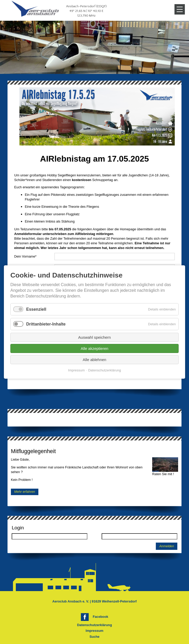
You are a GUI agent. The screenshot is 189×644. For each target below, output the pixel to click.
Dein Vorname (25, 257)
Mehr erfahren (25, 492)
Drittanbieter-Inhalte (46, 324)
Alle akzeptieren (94, 348)
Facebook (101, 617)
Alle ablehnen (94, 360)
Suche (94, 637)
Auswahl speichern (95, 337)
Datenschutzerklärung (94, 625)
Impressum (94, 631)
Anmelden (167, 546)
